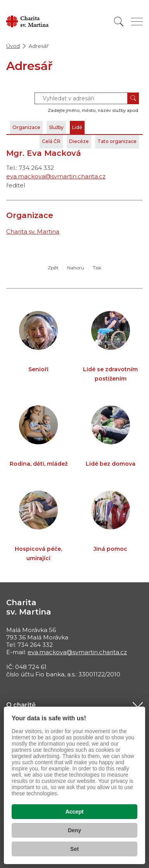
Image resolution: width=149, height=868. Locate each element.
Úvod (13, 46)
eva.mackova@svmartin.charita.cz (56, 176)
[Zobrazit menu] (137, 22)
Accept (75, 812)
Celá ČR (51, 141)
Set (74, 849)
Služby (56, 127)
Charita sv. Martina (33, 231)
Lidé (77, 127)
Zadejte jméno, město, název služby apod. (93, 110)
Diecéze (79, 141)
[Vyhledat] (119, 22)
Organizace (26, 127)
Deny (74, 830)
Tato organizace (117, 141)
